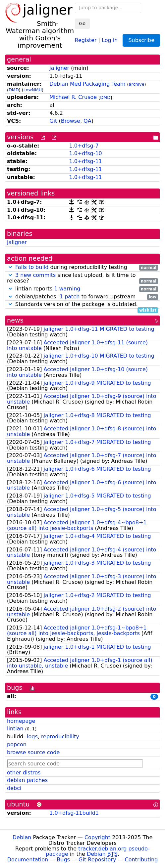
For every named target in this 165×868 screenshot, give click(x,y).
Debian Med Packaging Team (87, 84)
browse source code (33, 752)
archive (137, 84)
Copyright (97, 837)
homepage (21, 721)
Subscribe (141, 40)
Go (82, 23)
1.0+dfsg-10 (85, 153)
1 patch (70, 297)
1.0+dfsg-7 (84, 146)
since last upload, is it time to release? (82, 278)
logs (32, 737)
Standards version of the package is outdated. (82, 304)
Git (53, 121)
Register (86, 40)
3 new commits (35, 275)
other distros (24, 773)
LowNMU (33, 90)
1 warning (67, 289)
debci (14, 788)
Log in (110, 40)
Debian (22, 837)
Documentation (28, 860)
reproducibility (60, 737)
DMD (14, 90)
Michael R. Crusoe (73, 97)
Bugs (63, 860)
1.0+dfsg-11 (85, 161)
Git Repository (97, 860)
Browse (71, 121)
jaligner (59, 68)
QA (87, 121)
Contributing (141, 860)
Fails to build (32, 267)
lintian (15, 729)
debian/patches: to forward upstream (82, 297)
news (15, 320)
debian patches (27, 780)
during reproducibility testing (82, 267)
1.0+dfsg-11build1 (74, 813)
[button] (10, 267)
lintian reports (82, 289)
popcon (17, 744)
